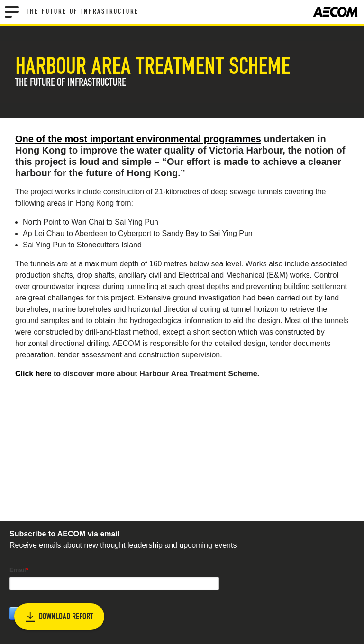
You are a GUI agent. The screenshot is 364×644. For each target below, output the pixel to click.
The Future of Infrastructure (82, 12)
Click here (33, 374)
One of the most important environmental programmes (138, 139)
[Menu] (12, 12)
